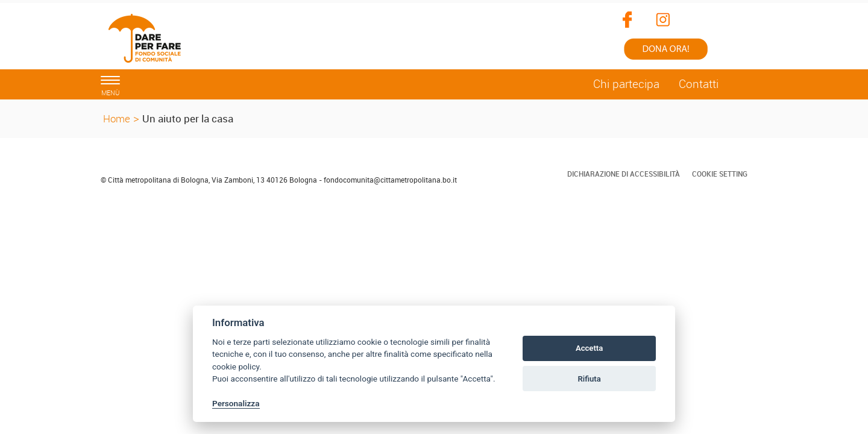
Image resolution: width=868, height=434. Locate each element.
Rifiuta (589, 379)
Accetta (589, 348)
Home (117, 118)
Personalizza (236, 403)
